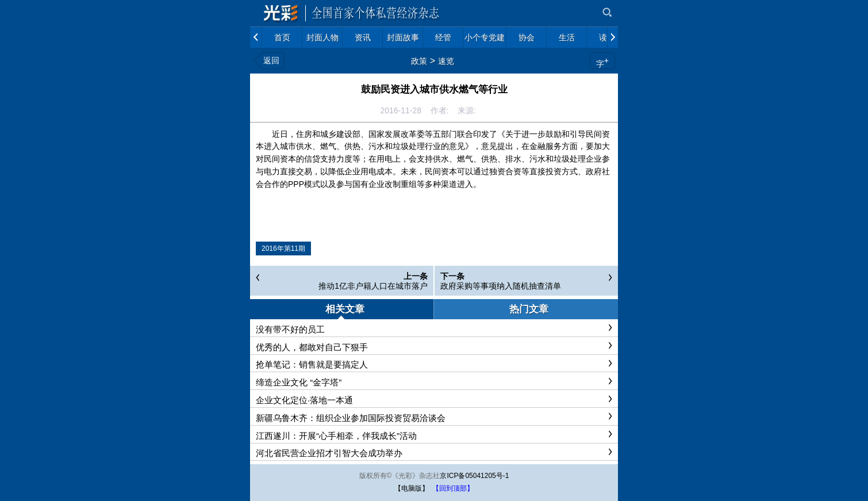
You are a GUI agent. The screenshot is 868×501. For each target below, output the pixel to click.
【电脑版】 (412, 488)
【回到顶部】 (453, 488)
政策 (419, 61)
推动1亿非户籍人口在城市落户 (373, 286)
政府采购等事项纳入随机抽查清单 (501, 286)
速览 (446, 61)
